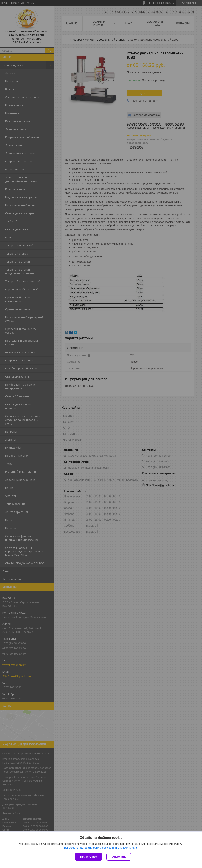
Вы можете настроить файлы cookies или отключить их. (100, 848)
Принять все (89, 857)
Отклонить (119, 857)
